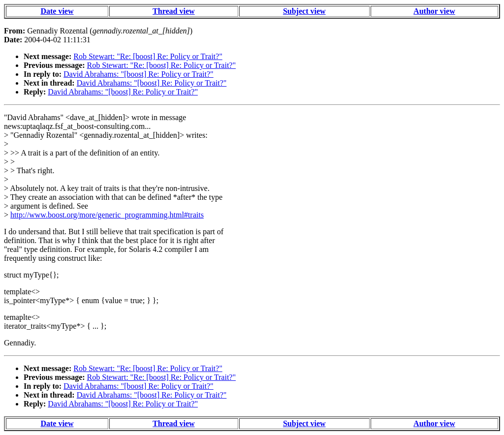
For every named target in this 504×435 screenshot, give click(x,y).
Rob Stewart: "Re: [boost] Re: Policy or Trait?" (148, 56)
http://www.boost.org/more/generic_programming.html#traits (107, 215)
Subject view (304, 11)
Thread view (173, 11)
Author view (434, 11)
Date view (57, 11)
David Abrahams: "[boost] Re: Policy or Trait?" (139, 74)
